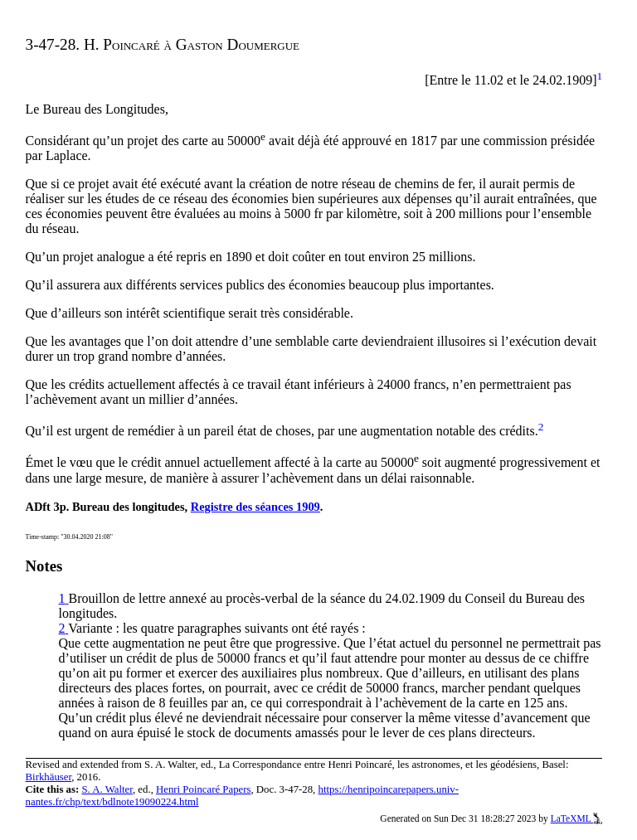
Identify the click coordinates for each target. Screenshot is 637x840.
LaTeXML (577, 818)
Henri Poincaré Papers (203, 789)
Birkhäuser (49, 777)
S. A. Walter (107, 789)
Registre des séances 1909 (255, 507)
